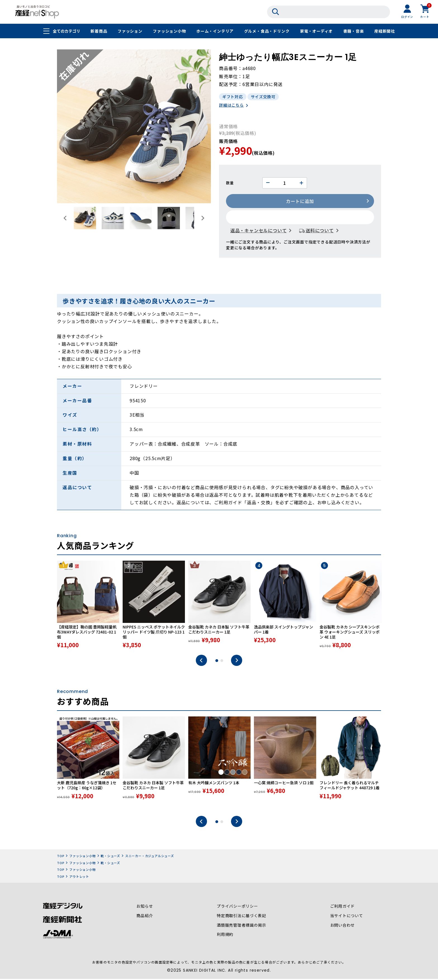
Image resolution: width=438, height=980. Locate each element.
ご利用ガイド (342, 908)
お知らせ (145, 908)
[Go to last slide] (65, 218)
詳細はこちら (231, 106)
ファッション (130, 31)
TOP (61, 858)
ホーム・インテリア (215, 31)
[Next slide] (203, 218)
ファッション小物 (169, 31)
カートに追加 (300, 202)
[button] (85, 218)
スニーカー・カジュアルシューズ (150, 858)
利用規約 (225, 937)
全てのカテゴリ (66, 31)
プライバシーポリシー (237, 908)
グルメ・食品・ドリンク (267, 31)
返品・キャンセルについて (259, 231)
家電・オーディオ (316, 31)
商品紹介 (145, 918)
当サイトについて (346, 918)
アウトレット (79, 878)
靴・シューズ (110, 858)
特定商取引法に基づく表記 (242, 918)
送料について (320, 231)
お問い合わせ (342, 927)
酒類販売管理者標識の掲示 (242, 927)
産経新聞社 (385, 31)
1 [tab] (217, 663)
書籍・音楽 (354, 31)
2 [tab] (222, 663)
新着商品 (99, 31)
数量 (230, 183)
